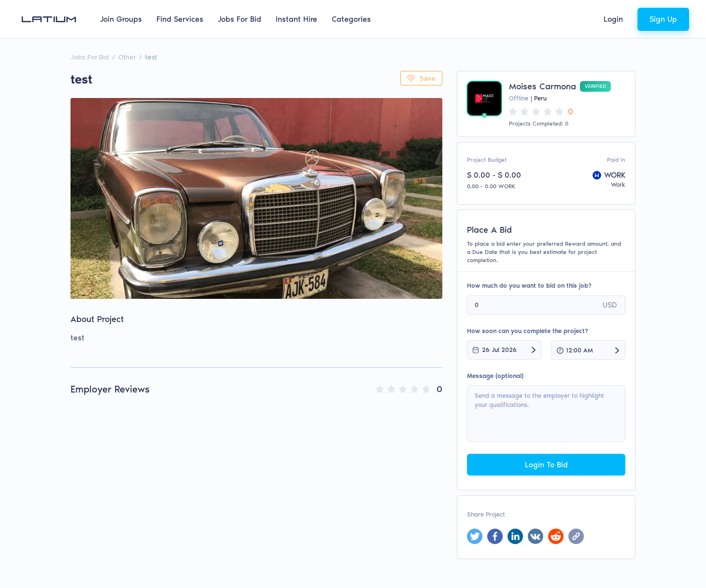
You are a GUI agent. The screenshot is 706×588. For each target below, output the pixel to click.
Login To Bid (546, 465)
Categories (351, 19)
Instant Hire (297, 19)
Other (127, 57)
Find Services (180, 19)
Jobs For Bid (240, 19)
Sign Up (663, 19)
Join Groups (121, 19)
